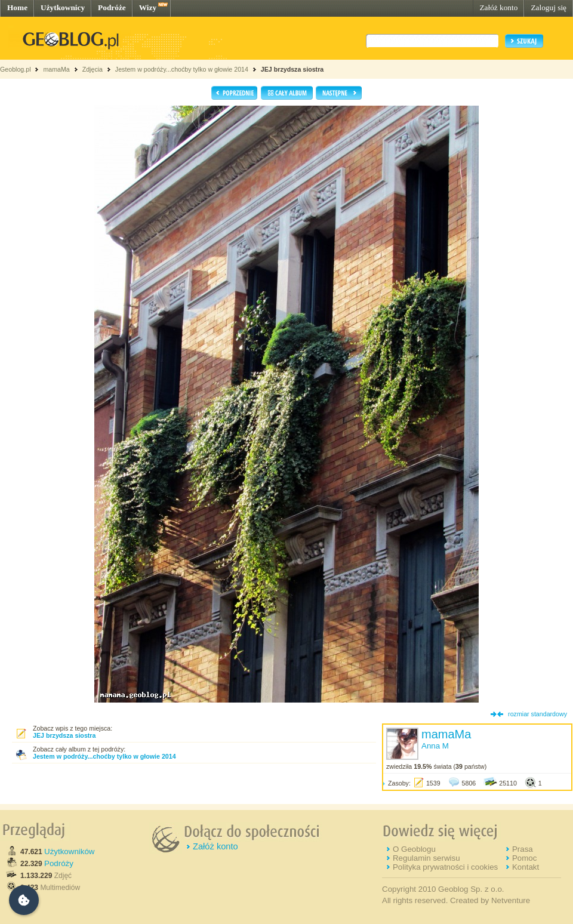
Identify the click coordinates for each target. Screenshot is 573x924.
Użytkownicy (63, 7)
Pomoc (524, 858)
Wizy (148, 7)
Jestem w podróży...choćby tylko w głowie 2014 (182, 69)
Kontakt (526, 867)
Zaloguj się (549, 7)
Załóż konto (498, 7)
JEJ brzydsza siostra (292, 69)
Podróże (112, 7)
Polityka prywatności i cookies (445, 867)
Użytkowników (69, 851)
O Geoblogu (414, 849)
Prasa (523, 849)
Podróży (59, 863)
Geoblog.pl (16, 69)
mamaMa (56, 69)
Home (17, 7)
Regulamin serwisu (426, 858)
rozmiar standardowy (537, 714)
